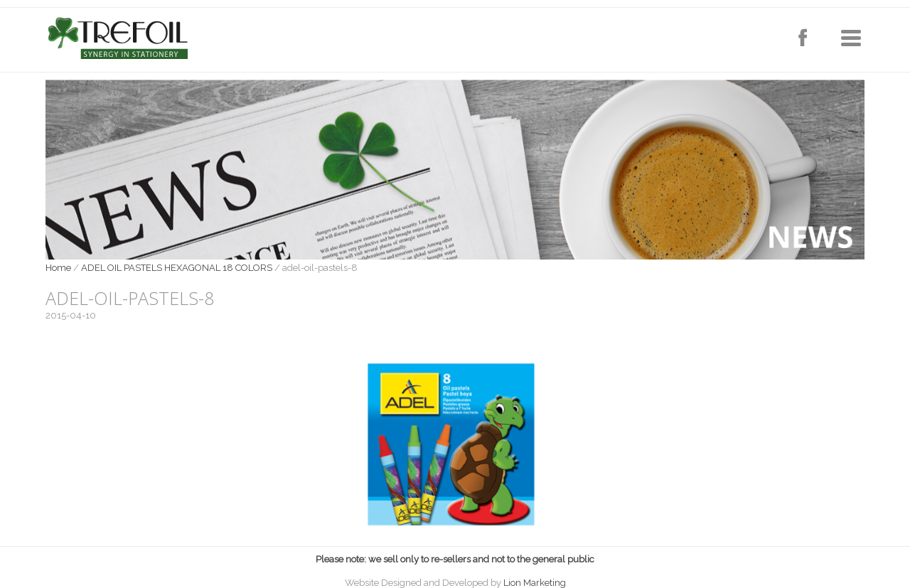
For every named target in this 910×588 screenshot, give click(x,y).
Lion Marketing (535, 583)
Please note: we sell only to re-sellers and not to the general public (455, 559)
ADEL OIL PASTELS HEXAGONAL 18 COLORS (177, 268)
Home (58, 268)
